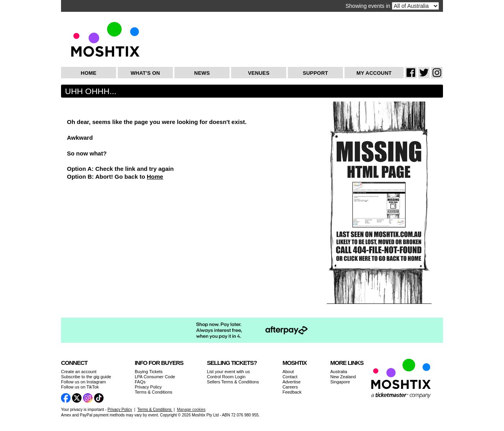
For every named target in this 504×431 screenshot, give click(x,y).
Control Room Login (226, 377)
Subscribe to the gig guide (86, 377)
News (202, 73)
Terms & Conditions (153, 392)
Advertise (291, 382)
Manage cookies (191, 410)
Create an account (79, 372)
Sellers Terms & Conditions (233, 382)
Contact (290, 377)
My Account (374, 73)
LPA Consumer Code (155, 377)
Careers (290, 387)
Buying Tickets (149, 372)
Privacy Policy (148, 387)
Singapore (340, 382)
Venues (259, 73)
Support (315, 73)
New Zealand (343, 377)
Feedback (292, 392)
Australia (339, 372)
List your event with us (229, 372)
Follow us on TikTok (80, 387)
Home (89, 73)
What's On (145, 73)
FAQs (140, 382)
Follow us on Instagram (83, 382)
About (288, 372)
